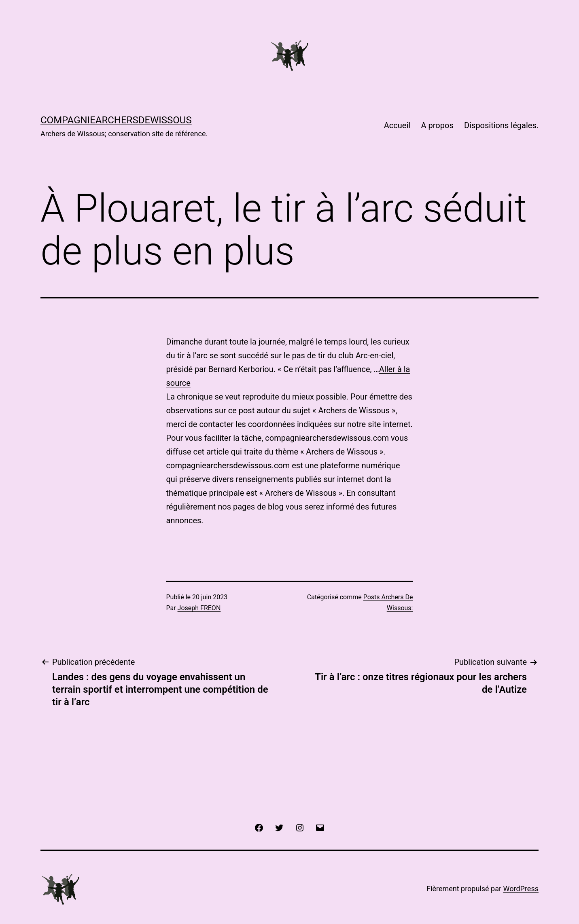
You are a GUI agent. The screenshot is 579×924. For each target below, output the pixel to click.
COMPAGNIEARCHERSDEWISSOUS (116, 120)
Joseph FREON (199, 608)
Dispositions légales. (501, 125)
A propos (437, 125)
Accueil (397, 125)
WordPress (521, 889)
